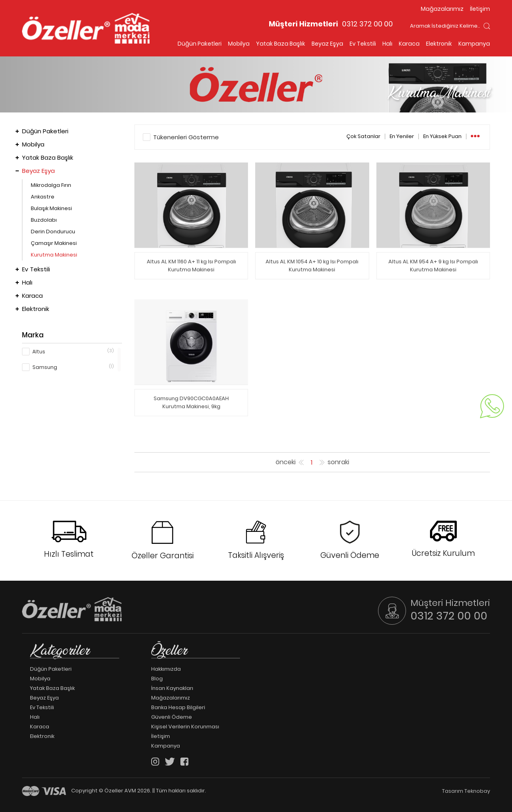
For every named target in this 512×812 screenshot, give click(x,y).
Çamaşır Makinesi (54, 243)
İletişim (480, 9)
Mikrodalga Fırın (51, 185)
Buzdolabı (44, 220)
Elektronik (439, 44)
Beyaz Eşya (327, 44)
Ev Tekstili (363, 44)
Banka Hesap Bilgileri (178, 708)
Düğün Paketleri (200, 44)
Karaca (409, 44)
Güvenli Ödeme (172, 717)
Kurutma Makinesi (54, 255)
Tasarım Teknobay (466, 791)
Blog (157, 679)
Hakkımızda (166, 669)
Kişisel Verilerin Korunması (185, 727)
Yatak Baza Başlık (281, 44)
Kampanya (474, 44)
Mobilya (239, 44)
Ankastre (43, 197)
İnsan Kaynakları (172, 688)
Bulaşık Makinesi (51, 208)
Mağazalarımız (442, 9)
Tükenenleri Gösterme (186, 137)
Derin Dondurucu (53, 232)
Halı (387, 44)
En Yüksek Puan (442, 136)
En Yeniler (402, 136)
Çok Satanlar (363, 136)
